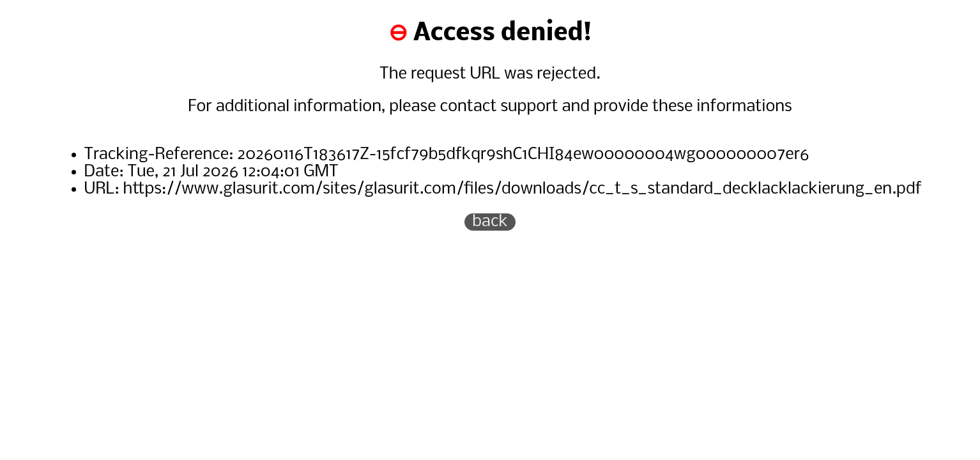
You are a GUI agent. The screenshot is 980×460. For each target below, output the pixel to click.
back (490, 222)
